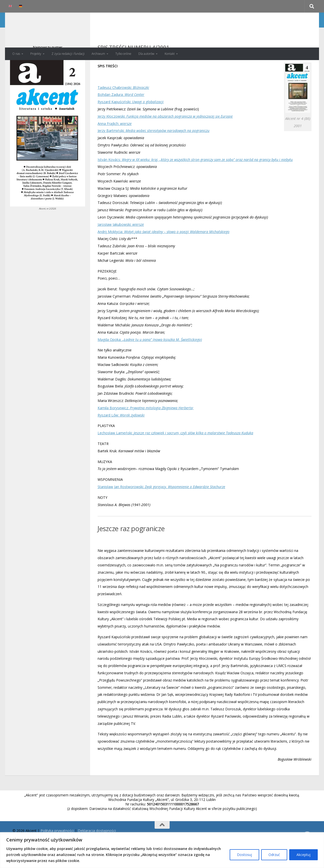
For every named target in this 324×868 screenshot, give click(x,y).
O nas (16, 54)
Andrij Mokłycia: (164, 252)
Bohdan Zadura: (121, 115)
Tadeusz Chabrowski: (123, 107)
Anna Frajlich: (115, 144)
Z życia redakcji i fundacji (68, 54)
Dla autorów (146, 54)
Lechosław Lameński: (175, 453)
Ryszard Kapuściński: (131, 122)
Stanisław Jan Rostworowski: (161, 507)
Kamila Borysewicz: (146, 428)
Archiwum (98, 54)
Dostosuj (244, 855)
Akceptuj (303, 855)
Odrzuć (274, 855)
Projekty (36, 54)
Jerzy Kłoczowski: (165, 136)
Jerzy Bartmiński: (153, 151)
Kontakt (170, 54)
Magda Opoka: (150, 360)
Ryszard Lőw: (121, 435)
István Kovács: (195, 180)
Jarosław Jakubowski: (121, 244)
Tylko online (123, 54)
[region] (162, 850)
